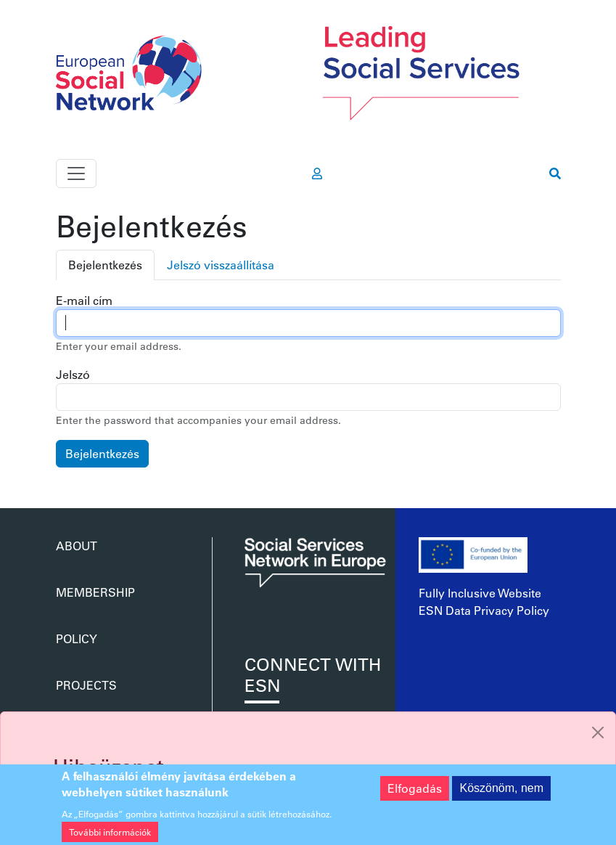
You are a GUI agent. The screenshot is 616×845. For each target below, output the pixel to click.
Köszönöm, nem (501, 794)
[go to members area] (317, 174)
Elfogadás (415, 794)
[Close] (598, 732)
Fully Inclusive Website (480, 593)
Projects (86, 685)
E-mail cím (84, 300)
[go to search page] (555, 174)
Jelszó (73, 374)
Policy (77, 638)
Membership (95, 592)
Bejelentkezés (105, 265)
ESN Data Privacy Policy (484, 610)
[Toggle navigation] (76, 174)
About (77, 546)
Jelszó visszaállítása (221, 265)
